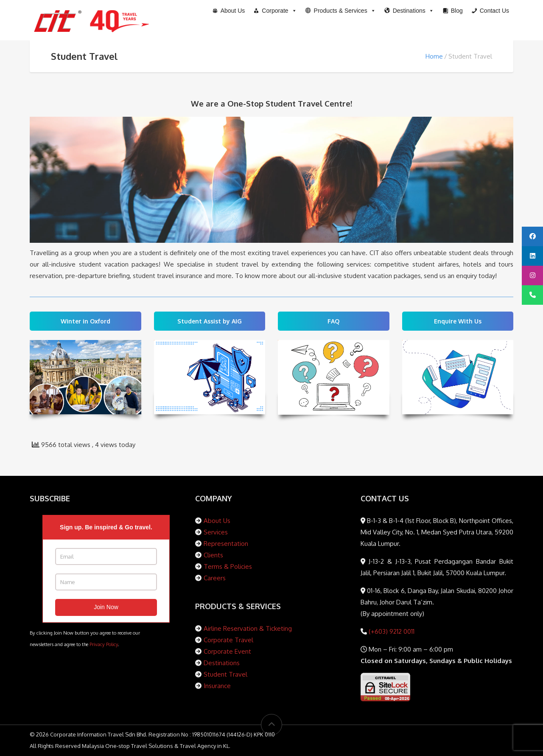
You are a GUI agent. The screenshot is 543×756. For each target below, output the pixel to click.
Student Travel (225, 674)
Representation (226, 544)
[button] (341, 11)
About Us (217, 521)
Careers (215, 578)
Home (434, 56)
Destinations (222, 663)
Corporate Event (227, 651)
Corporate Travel (228, 640)
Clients (213, 555)
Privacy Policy (104, 644)
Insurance (217, 686)
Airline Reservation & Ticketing (248, 628)
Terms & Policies (228, 566)
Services (216, 532)
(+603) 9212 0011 (391, 631)
